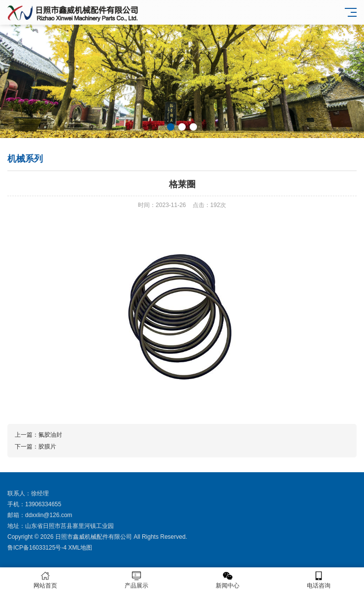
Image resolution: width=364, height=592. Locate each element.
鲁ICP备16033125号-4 (37, 548)
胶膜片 (47, 447)
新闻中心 (228, 580)
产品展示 (137, 580)
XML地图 (80, 548)
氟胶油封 (50, 435)
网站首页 (46, 580)
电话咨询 (318, 580)
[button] (171, 127)
